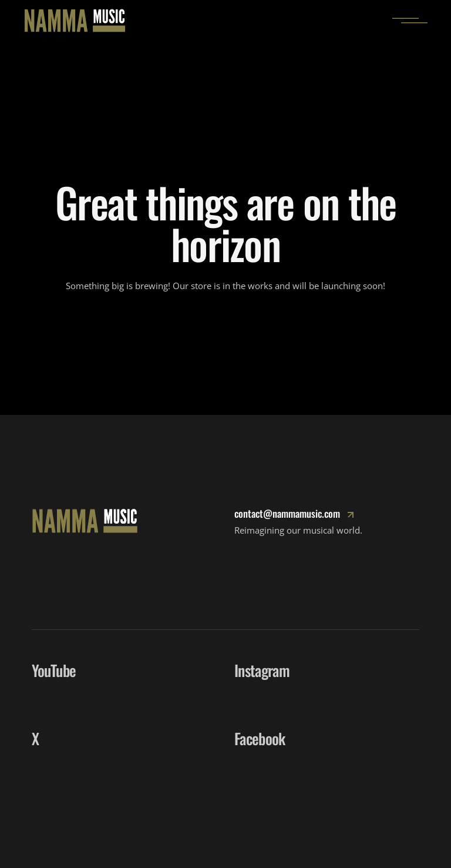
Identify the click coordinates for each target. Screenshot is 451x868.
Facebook (260, 738)
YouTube (54, 670)
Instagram (262, 670)
